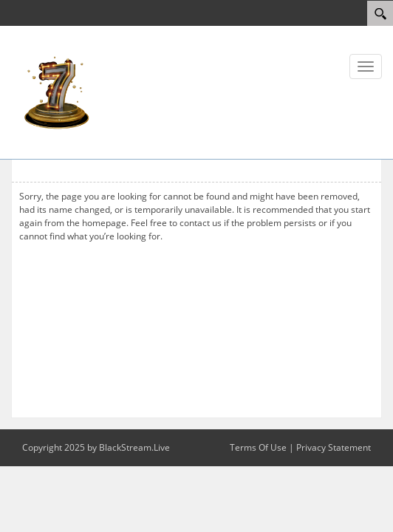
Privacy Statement (334, 447)
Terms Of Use (258, 447)
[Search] (380, 13)
